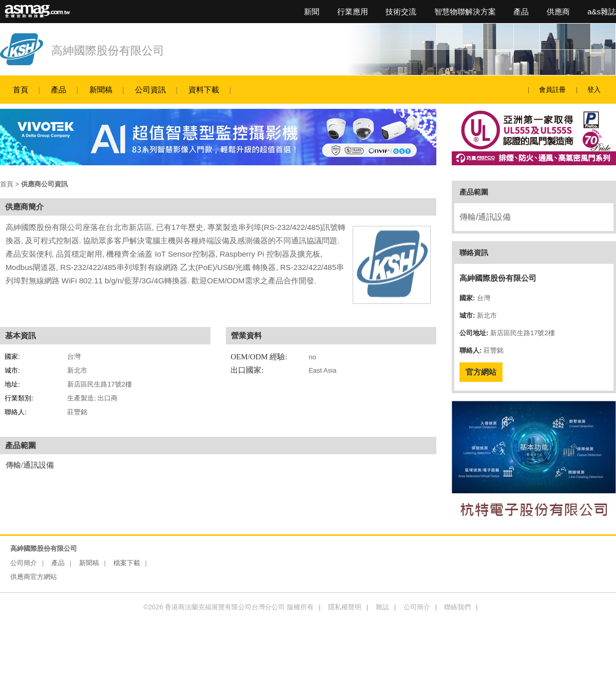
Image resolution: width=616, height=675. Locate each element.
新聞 (312, 12)
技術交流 (401, 12)
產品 (521, 12)
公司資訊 (150, 90)
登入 (594, 90)
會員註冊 (552, 90)
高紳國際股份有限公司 (108, 51)
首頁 (21, 90)
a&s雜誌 (602, 12)
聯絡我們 (457, 607)
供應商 (558, 12)
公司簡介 (24, 563)
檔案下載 (127, 563)
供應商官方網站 (34, 577)
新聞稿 (101, 90)
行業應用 (353, 12)
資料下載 (204, 90)
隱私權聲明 (345, 607)
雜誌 (382, 607)
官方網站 (481, 372)
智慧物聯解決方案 (465, 12)
